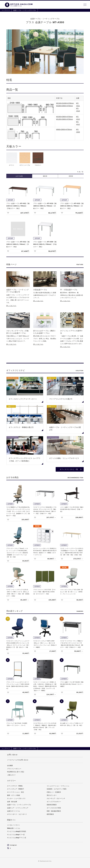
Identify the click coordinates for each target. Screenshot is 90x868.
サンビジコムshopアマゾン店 (17, 838)
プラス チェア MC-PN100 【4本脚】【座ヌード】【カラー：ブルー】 (17, 724)
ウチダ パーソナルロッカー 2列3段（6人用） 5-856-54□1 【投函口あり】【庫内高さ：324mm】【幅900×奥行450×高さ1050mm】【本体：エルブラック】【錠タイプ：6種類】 (45, 686)
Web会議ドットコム (14, 828)
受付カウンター (52, 795)
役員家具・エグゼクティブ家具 (57, 789)
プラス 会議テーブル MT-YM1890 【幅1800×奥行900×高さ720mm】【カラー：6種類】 (72, 684)
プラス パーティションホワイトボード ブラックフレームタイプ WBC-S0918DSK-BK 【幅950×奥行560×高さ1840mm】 (18, 685)
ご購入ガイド (11, 775)
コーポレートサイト (13, 825)
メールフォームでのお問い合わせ (18, 760)
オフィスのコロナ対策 (54, 808)
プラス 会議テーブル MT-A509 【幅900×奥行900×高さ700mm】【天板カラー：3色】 (45, 244)
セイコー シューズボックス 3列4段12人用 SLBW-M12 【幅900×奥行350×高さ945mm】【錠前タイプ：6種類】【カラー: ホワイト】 (45, 552)
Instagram (12, 845)
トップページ (6, 10)
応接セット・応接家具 (54, 792)
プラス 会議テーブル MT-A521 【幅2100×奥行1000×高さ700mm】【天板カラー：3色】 (18, 206)
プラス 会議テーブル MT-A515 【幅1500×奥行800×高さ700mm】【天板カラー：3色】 (72, 206)
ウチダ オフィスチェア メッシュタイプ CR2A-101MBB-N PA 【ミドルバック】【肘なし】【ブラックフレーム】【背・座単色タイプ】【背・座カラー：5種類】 (18, 645)
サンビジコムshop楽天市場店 (17, 831)
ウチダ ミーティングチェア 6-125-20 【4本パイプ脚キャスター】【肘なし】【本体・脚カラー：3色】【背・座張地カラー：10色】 (18, 593)
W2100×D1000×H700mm (65, 103)
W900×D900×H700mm (64, 129)
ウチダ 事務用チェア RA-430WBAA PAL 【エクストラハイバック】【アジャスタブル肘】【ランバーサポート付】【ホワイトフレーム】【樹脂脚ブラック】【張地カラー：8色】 (18, 511)
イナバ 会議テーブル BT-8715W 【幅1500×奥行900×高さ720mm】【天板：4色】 (72, 509)
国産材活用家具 (52, 805)
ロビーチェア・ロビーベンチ (56, 798)
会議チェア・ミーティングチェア (18, 808)
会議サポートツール (13, 811)
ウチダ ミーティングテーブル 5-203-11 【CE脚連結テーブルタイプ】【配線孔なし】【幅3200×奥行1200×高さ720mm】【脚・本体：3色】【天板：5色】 (72, 552)
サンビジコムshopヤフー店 (16, 835)
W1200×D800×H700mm (65, 119)
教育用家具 (50, 814)
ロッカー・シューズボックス (16, 798)
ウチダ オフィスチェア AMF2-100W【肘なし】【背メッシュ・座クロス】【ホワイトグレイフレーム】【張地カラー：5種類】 (45, 644)
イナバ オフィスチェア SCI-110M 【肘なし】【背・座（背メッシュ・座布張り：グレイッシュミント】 (72, 592)
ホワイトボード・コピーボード (17, 814)
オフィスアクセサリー (54, 802)
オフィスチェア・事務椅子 (16, 789)
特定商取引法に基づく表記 (16, 772)
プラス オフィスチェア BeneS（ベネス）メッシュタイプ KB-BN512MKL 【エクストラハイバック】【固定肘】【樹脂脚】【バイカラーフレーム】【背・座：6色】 (17, 553)
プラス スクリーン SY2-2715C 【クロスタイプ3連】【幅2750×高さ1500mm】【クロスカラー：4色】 (44, 592)
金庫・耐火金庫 (12, 802)
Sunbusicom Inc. (46, 861)
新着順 (71, 176)
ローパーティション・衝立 (16, 792)
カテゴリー (11, 781)
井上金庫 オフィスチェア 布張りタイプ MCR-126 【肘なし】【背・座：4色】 (72, 724)
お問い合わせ (12, 755)
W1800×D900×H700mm (65, 106)
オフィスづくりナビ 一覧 (69, 469)
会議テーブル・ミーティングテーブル (25, 10)
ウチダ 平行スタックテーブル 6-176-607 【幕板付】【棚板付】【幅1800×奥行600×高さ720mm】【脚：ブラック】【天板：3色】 (45, 726)
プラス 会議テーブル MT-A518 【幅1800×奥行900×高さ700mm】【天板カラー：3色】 (45, 206)
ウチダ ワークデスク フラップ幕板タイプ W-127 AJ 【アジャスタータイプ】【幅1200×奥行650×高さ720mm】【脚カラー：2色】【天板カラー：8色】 (72, 644)
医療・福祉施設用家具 (54, 811)
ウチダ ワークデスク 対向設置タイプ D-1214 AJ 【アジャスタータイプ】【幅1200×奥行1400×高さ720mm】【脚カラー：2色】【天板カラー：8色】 (45, 510)
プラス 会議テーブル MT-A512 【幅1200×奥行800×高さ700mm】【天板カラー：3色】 (18, 244)
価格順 (45, 176)
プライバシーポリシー (14, 769)
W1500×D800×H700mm (65, 117)
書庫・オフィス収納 (13, 795)
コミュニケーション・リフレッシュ (58, 786)
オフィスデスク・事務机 (15, 786)
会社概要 (10, 766)
